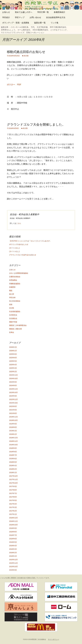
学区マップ (20, 17)
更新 (11, 304)
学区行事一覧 (43, 12)
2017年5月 (13, 500)
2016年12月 (13, 518)
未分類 (26, 56)
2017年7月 (13, 493)
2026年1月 (13, 351)
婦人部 (12, 294)
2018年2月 (13, 469)
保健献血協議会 (15, 284)
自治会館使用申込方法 (56, 17)
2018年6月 (13, 459)
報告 (11, 291)
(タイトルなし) (14, 248)
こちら (19, 223)
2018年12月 (13, 438)
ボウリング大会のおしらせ (19, 244)
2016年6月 (13, 539)
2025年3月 (13, 368)
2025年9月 (13, 354)
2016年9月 (13, 528)
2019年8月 (13, 427)
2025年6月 (13, 358)
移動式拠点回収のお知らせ (26, 52)
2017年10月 (13, 483)
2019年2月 (13, 431)
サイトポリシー (54, 639)
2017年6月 (13, 497)
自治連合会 (13, 318)
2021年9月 (13, 410)
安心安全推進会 (15, 301)
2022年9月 (13, 406)
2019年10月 (13, 420)
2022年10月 (13, 403)
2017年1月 (13, 514)
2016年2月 (13, 553)
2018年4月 (13, 466)
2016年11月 (13, 521)
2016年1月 (13, 556)
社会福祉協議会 (15, 311)
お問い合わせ (35, 17)
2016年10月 (13, 525)
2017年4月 (13, 504)
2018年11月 (13, 441)
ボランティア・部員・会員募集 (16, 23)
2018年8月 (13, 452)
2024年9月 (13, 382)
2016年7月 (13, 535)
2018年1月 (13, 472)
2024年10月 (13, 378)
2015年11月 (13, 563)
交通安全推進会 (15, 277)
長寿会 (12, 332)
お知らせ (6, 12)
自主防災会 (13, 315)
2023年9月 (13, 396)
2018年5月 (13, 462)
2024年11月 (13, 375)
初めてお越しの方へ (24, 12)
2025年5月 (13, 361)
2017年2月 (13, 511)
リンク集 (55, 23)
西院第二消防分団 (15, 329)
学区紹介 (6, 17)
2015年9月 (13, 570)
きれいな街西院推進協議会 (19, 273)
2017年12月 (13, 476)
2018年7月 (13, 455)
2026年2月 (13, 347)
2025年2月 (13, 372)
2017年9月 (13, 486)
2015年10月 (13, 567)
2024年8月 (13, 385)
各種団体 (12, 287)
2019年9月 (13, 424)
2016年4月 (13, 546)
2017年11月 (13, 479)
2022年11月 (13, 399)
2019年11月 (13, 417)
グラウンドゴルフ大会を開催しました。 (36, 124)
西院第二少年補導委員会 (18, 325)
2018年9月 (13, 448)
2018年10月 (13, 445)
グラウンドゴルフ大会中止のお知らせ (23, 255)
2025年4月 (13, 365)
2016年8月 (13, 532)
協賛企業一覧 (40, 23)
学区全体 (12, 298)
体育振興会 (13, 280)
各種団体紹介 (60, 12)
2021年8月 (13, 413)
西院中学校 (13, 322)
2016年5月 (13, 542)
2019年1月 (13, 434)
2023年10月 (13, 392)
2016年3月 (13, 549)
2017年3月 (13, 507)
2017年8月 (13, 490)
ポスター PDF (14, 85)
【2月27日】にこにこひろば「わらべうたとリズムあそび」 (30, 241)
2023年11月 (13, 389)
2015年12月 (13, 560)
